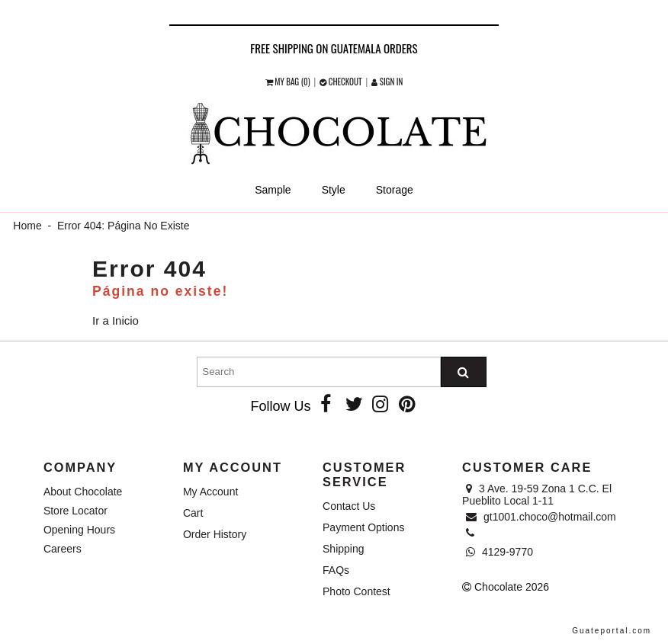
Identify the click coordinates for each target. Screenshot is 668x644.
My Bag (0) (289, 82)
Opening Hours (79, 530)
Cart (193, 513)
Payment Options (363, 527)
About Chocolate (83, 492)
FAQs (336, 570)
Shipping (344, 549)
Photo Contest (356, 591)
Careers (63, 549)
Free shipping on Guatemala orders (334, 48)
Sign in (387, 82)
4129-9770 (499, 552)
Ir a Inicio (116, 320)
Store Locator (75, 511)
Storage (395, 190)
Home (27, 226)
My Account (210, 492)
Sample (273, 190)
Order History (215, 534)
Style (334, 190)
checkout (342, 82)
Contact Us (349, 506)
